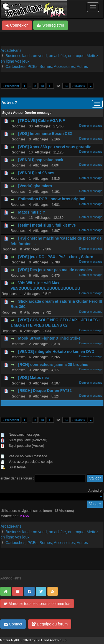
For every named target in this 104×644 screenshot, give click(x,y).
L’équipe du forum (50, 624)
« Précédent (11, 86)
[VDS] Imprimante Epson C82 (45, 134)
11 (50, 86)
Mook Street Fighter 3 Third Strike (50, 338)
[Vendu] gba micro (35, 186)
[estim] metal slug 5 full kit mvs (47, 225)
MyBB (15, 640)
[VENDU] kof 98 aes (36, 173)
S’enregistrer (51, 25)
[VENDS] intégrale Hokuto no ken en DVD (56, 351)
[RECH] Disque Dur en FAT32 (45, 391)
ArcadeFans (11, 50)
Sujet (6, 113)
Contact (13, 624)
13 (66, 86)
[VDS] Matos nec (34, 378)
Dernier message (38, 113)
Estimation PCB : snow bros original (52, 199)
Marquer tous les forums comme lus (37, 604)
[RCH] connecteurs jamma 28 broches (53, 365)
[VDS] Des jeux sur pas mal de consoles (55, 270)
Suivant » (79, 86)
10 (42, 86)
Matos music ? (32, 212)
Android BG (58, 640)
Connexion (17, 25)
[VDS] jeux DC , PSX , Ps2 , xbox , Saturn (56, 257)
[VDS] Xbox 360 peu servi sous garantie (55, 147)
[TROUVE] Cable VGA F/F (42, 120)
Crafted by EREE (32, 640)
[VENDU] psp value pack (41, 160)
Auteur (18, 113)
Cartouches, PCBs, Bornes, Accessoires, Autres (47, 66)
